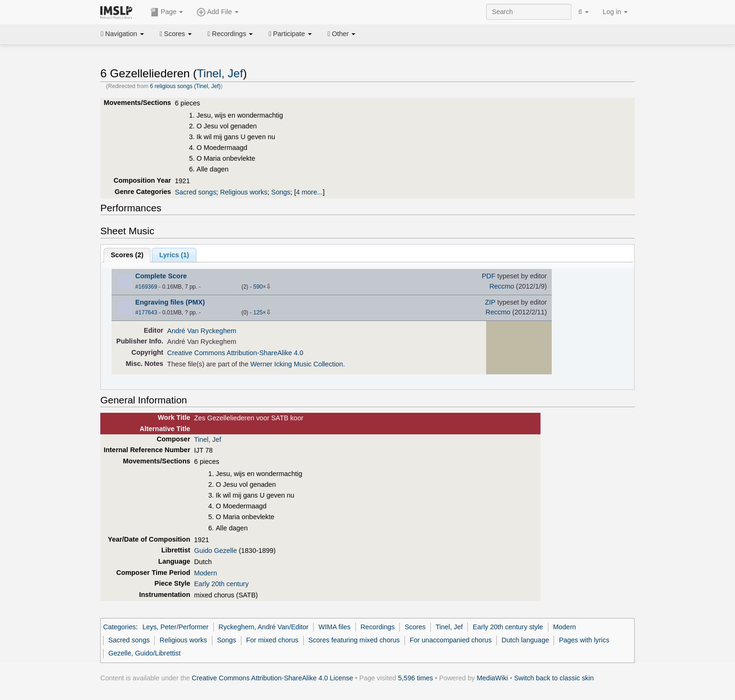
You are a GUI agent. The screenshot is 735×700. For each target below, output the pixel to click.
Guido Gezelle (216, 551)
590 (258, 287)
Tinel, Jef (220, 73)
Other (341, 34)
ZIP (490, 302)
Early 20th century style (508, 627)
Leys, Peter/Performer (176, 627)
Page (167, 12)
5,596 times (416, 678)
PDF (489, 276)
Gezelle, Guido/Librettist (144, 653)
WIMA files (335, 627)
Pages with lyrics (584, 640)
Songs (281, 192)
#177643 (146, 313)
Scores (176, 34)
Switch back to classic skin (554, 678)
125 (258, 313)
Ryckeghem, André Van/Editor (263, 627)
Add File (217, 12)
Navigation (122, 34)
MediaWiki (492, 678)
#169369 (146, 287)
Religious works (244, 192)
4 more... (310, 192)
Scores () (127, 255)
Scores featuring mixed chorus (354, 640)
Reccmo (502, 286)
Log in (615, 12)
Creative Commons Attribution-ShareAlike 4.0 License (272, 678)
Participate (290, 34)
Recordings (230, 34)
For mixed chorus (272, 640)
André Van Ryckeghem (202, 331)
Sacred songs (195, 192)
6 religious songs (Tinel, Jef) (185, 86)
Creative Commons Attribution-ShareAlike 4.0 (235, 353)
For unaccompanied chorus (451, 640)
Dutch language (525, 640)
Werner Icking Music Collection (297, 364)
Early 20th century (221, 584)
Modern (206, 573)
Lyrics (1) (174, 255)
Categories (120, 627)
